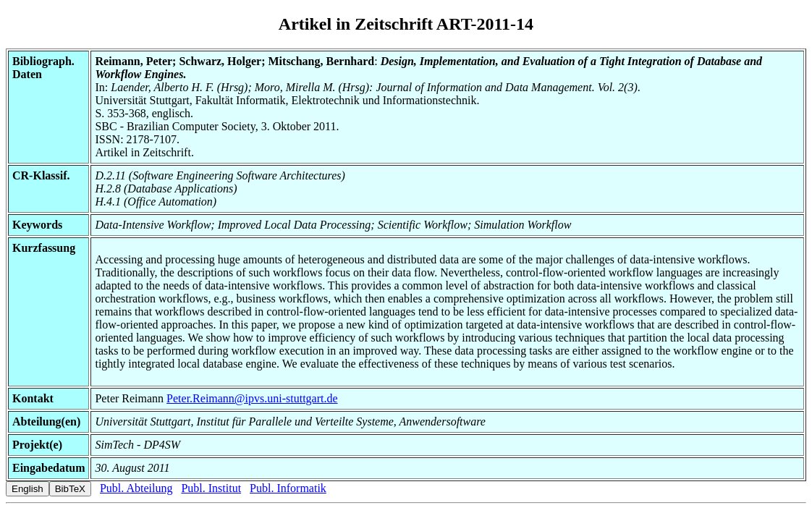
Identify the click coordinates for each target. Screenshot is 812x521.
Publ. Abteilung (136, 488)
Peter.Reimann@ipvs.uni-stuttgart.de (252, 398)
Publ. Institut (211, 488)
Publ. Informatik (288, 488)
